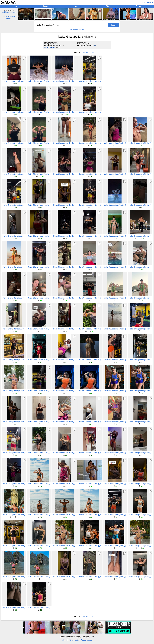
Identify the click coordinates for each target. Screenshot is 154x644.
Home (15, 6)
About (65, 640)
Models (78, 6)
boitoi (94, 46)
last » (92, 52)
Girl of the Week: (50, 47)
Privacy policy (74, 640)
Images (46, 6)
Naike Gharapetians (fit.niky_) (14, 81)
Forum (138, 6)
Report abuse (86, 640)
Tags (108, 6)
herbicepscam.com (9, 12)
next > (86, 52)
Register (150, 2)
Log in (143, 2)
